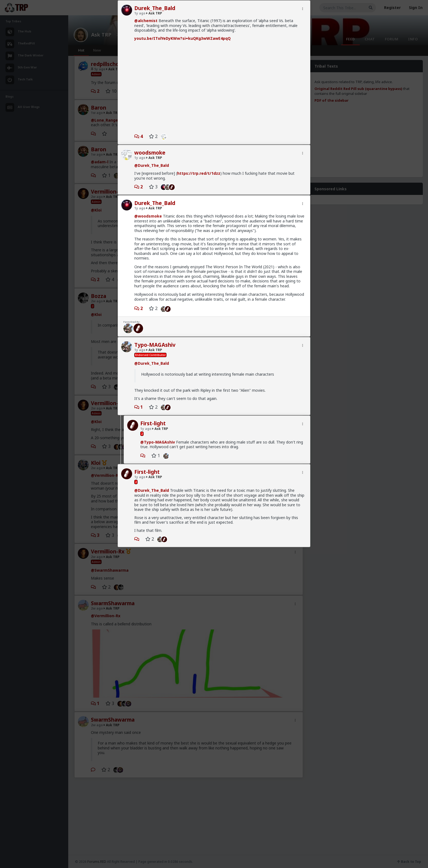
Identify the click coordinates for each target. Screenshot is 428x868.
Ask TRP (154, 13)
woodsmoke (150, 153)
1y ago (140, 13)
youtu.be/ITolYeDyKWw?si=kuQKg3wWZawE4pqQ (182, 38)
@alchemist (146, 21)
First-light (153, 423)
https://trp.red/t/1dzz (199, 173)
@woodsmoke (148, 216)
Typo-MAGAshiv (155, 345)
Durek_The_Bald (155, 8)
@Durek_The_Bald (152, 165)
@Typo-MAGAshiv (158, 442)
